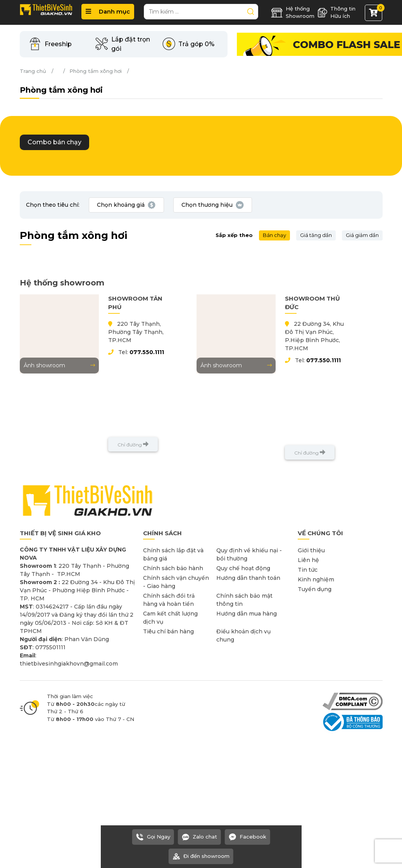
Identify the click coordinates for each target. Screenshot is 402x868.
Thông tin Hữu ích (336, 12)
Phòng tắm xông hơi (96, 71)
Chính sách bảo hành (173, 568)
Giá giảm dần (362, 235)
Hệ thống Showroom (293, 12)
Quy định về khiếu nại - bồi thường (249, 554)
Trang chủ (33, 71)
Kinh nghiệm (316, 579)
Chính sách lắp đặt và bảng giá (173, 554)
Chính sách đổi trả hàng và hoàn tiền (169, 600)
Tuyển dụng (315, 589)
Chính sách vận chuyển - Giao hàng (176, 582)
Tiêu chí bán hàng (168, 631)
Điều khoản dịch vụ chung (243, 635)
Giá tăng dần (316, 235)
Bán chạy (274, 235)
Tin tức (308, 570)
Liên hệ (308, 560)
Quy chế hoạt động (243, 568)
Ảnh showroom (59, 365)
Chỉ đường (133, 444)
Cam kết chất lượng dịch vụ (170, 618)
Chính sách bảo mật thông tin (244, 600)
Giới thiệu (311, 550)
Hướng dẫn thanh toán (248, 578)
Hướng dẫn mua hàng (247, 614)
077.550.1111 (147, 352)
